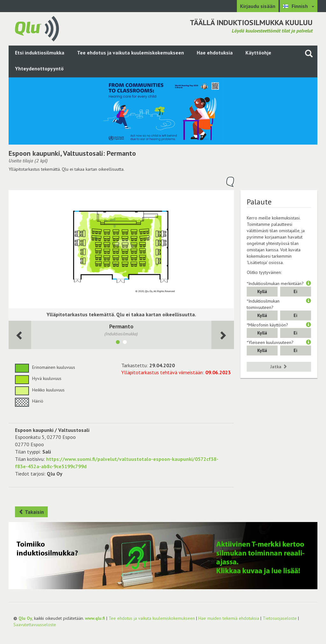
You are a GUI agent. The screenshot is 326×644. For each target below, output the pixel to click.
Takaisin (31, 512)
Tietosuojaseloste (280, 618)
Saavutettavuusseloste (35, 625)
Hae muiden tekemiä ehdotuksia (229, 618)
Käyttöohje (258, 53)
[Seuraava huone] (20, 335)
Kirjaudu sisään (258, 6)
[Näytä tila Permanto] (118, 343)
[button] (308, 283)
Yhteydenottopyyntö (39, 68)
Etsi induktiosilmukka (40, 53)
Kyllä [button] (262, 291)
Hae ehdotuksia (215, 53)
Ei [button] (295, 291)
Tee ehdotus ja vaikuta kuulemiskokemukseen (131, 53)
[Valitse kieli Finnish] (299, 6)
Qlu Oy (25, 618)
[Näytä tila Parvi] (125, 343)
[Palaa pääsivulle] (37, 28)
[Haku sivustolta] (309, 53)
